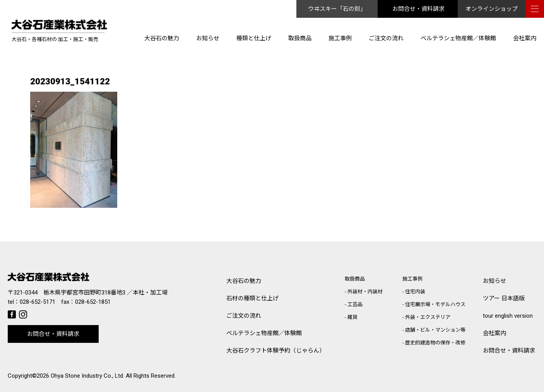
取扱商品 (300, 38)
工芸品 (355, 304)
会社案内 (525, 38)
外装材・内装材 (365, 292)
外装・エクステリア (428, 317)
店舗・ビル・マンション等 (435, 330)
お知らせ (208, 38)
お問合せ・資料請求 (418, 9)
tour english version (508, 316)
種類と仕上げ (254, 38)
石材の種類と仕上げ (252, 298)
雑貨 (352, 317)
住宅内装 (415, 292)
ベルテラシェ (264, 333)
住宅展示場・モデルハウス (435, 304)
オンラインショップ (492, 9)
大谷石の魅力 (162, 38)
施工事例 (340, 38)
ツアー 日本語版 (504, 298)
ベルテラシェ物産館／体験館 (458, 38)
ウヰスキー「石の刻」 (337, 9)
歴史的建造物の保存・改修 (435, 343)
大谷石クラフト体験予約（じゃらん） (276, 351)
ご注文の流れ (386, 38)
